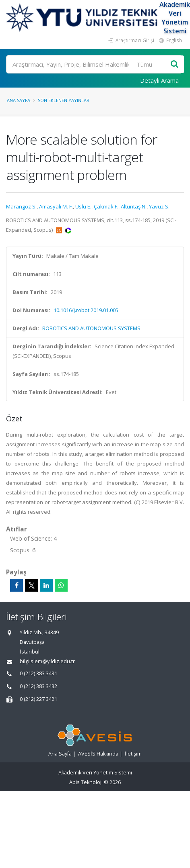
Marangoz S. (21, 206)
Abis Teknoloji (86, 782)
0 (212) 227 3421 (38, 699)
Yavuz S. (159, 206)
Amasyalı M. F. (56, 206)
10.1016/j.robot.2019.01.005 (86, 310)
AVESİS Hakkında (98, 754)
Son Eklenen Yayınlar (64, 100)
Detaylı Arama (159, 80)
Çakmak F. (106, 206)
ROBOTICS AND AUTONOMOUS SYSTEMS (91, 328)
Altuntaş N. (134, 206)
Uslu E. (83, 206)
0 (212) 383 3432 (38, 686)
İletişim (133, 754)
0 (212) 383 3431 (38, 673)
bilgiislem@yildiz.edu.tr (47, 661)
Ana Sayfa (19, 100)
